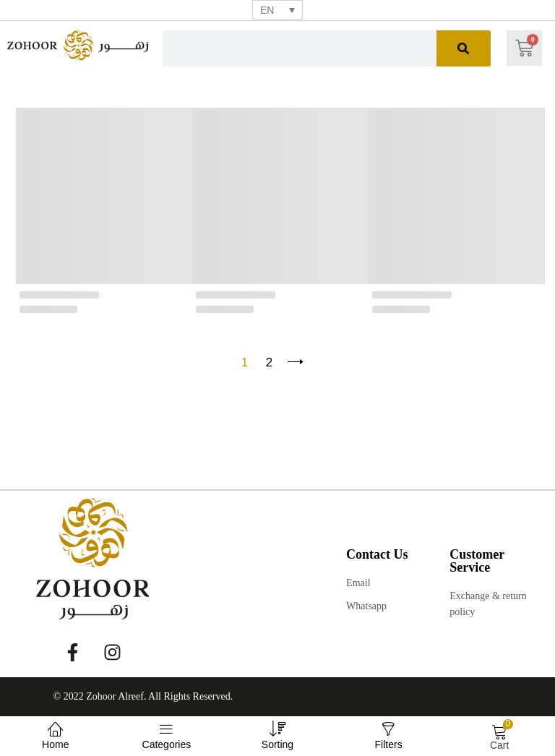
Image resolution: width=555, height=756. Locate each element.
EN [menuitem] (267, 10)
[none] (277, 10)
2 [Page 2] (269, 362)
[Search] (464, 48)
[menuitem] (277, 10)
